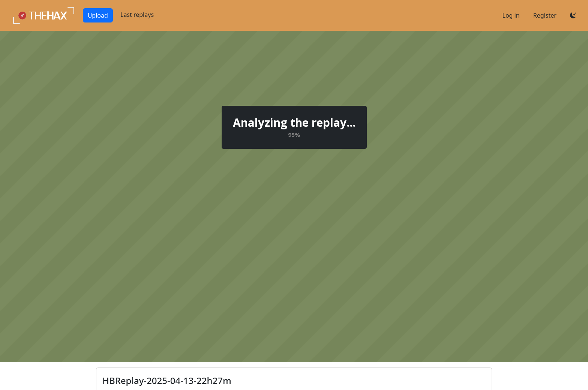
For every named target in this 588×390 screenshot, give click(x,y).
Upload (98, 15)
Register (545, 15)
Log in (511, 15)
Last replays (137, 15)
